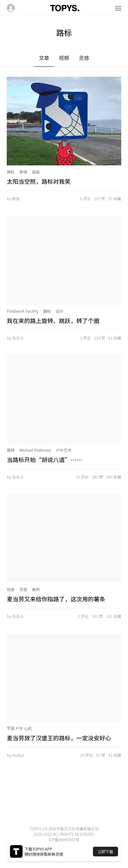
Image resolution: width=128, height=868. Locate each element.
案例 (36, 589)
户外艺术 (64, 450)
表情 (23, 172)
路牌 (11, 450)
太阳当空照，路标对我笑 (39, 181)
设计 (59, 311)
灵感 (23, 589)
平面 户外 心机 (19, 728)
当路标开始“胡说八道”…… (44, 459)
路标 (11, 172)
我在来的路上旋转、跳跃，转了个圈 (53, 321)
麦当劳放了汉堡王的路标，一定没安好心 (59, 738)
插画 (36, 172)
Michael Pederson (35, 450)
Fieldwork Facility (23, 311)
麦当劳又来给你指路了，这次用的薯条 (56, 599)
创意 (11, 589)
